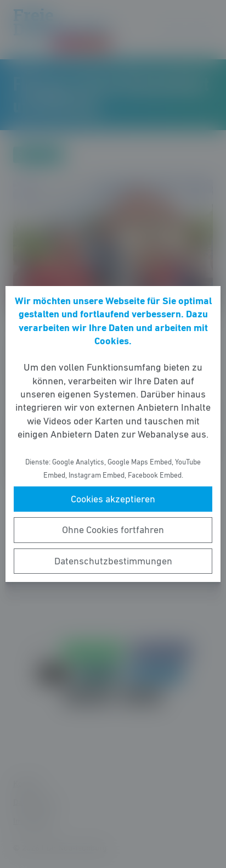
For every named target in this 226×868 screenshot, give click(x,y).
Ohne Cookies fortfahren (113, 530)
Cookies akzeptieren (113, 499)
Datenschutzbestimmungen (113, 561)
